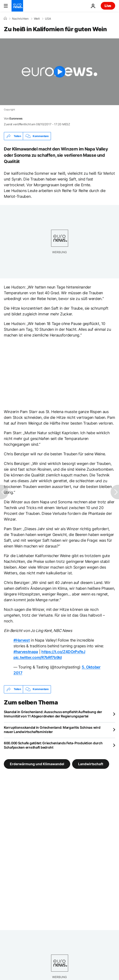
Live (108, 6)
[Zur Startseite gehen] (17, 6)
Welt (37, 19)
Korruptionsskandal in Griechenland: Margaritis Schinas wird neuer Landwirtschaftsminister (52, 730)
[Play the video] (59, 72)
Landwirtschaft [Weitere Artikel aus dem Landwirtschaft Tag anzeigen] (91, 764)
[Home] (5, 18)
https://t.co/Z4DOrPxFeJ (63, 652)
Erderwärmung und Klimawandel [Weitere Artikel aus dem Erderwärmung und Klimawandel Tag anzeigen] (37, 764)
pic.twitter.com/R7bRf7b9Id (38, 657)
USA (48, 19)
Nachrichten (20, 19)
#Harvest (22, 640)
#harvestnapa (26, 652)
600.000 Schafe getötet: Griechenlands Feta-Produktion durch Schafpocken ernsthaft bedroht (53, 745)
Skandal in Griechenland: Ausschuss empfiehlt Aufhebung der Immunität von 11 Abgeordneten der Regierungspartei (53, 714)
